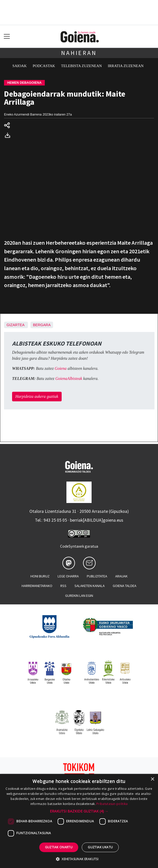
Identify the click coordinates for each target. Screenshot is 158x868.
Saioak (19, 66)
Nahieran (79, 53)
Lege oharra (68, 576)
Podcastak (44, 66)
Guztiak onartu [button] (59, 847)
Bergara (42, 325)
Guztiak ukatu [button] (100, 847)
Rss (63, 586)
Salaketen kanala (90, 586)
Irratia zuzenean (126, 66)
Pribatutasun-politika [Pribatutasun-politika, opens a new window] (112, 804)
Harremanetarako (37, 586)
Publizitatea (97, 576)
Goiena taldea (125, 586)
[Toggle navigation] (7, 36)
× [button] (152, 779)
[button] (79, 811)
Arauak (121, 576)
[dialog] (79, 821)
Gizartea (15, 325)
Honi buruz (40, 576)
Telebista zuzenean (82, 66)
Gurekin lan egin (79, 596)
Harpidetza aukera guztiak (37, 396)
